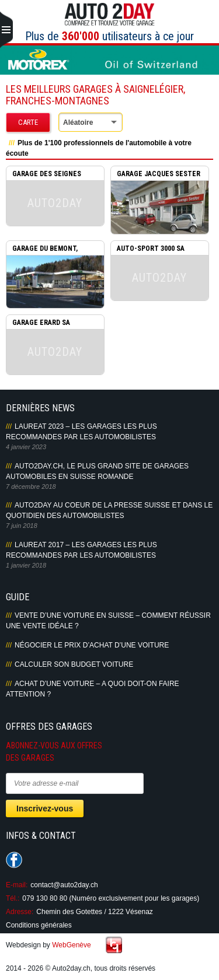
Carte (28, 122)
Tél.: (13, 898)
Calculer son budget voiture (74, 664)
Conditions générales (39, 925)
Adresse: (20, 912)
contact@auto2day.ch (64, 885)
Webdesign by (48, 945)
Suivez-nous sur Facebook (14, 860)
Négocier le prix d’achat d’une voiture (92, 645)
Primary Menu (6, 30)
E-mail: (17, 885)
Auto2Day (109, 15)
